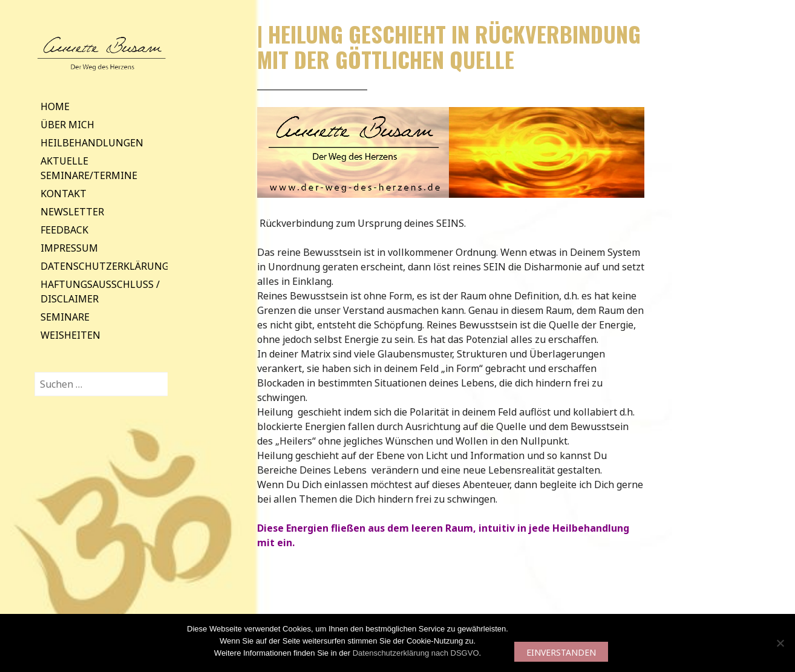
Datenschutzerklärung (105, 266)
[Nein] (780, 643)
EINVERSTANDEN (561, 652)
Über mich (67, 125)
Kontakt (64, 194)
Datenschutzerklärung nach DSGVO (416, 653)
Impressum (69, 248)
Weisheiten (70, 335)
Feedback (64, 230)
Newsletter (72, 212)
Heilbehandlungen (92, 143)
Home (55, 106)
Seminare (65, 317)
